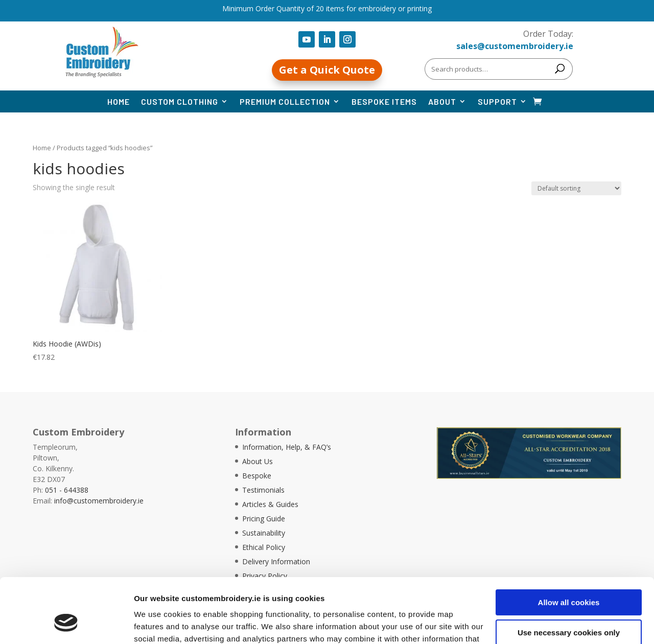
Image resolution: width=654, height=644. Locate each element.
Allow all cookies (569, 547)
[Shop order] (576, 188)
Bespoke (257, 476)
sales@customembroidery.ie (515, 46)
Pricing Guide (264, 519)
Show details (158, 624)
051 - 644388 (67, 490)
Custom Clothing (180, 101)
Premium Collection (285, 101)
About (442, 101)
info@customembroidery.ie (99, 501)
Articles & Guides (270, 504)
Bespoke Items (384, 101)
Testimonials (263, 490)
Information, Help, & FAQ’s (287, 447)
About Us (258, 461)
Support (497, 101)
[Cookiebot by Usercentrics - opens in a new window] (66, 624)
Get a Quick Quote (327, 70)
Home (119, 101)
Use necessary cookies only (569, 577)
